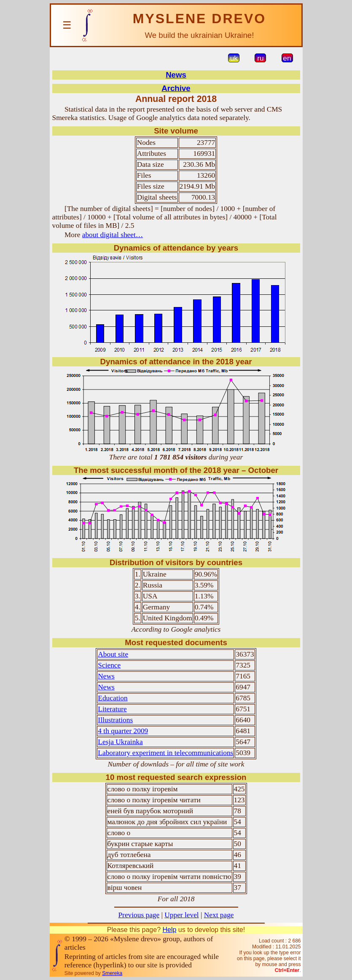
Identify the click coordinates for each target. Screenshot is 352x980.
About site (113, 654)
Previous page (139, 915)
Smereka (112, 973)
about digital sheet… (113, 235)
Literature (112, 709)
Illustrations (115, 720)
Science (109, 665)
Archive (176, 88)
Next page (219, 915)
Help (169, 930)
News (176, 75)
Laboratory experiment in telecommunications (165, 753)
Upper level (181, 915)
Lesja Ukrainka (120, 742)
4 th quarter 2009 (123, 731)
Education (113, 698)
